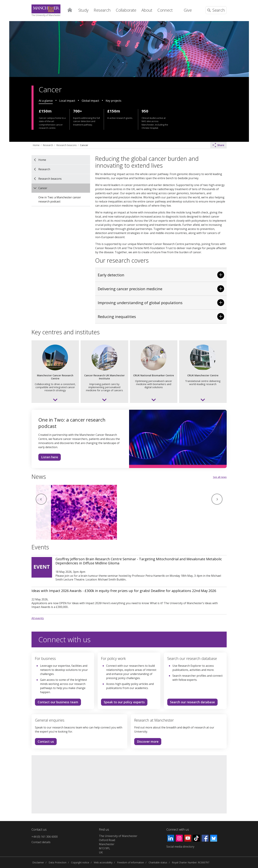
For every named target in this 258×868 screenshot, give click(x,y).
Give (188, 10)
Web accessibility (103, 862)
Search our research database (192, 702)
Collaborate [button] (126, 10)
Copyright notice (80, 862)
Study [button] (83, 10)
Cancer (84, 145)
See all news (220, 477)
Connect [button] (165, 10)
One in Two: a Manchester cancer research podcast (60, 199)
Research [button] (102, 10)
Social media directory (180, 847)
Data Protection (58, 862)
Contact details (41, 842)
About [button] (147, 10)
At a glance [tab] (46, 101)
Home (70, 10)
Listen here (48, 458)
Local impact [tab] (67, 101)
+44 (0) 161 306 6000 (45, 837)
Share (218, 145)
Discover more (146, 742)
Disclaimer (38, 862)
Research (48, 145)
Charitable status (158, 862)
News (39, 477)
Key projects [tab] (114, 101)
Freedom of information (131, 862)
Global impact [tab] (90, 101)
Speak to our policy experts (124, 702)
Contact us (44, 742)
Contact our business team (58, 702)
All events (38, 618)
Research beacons (67, 145)
